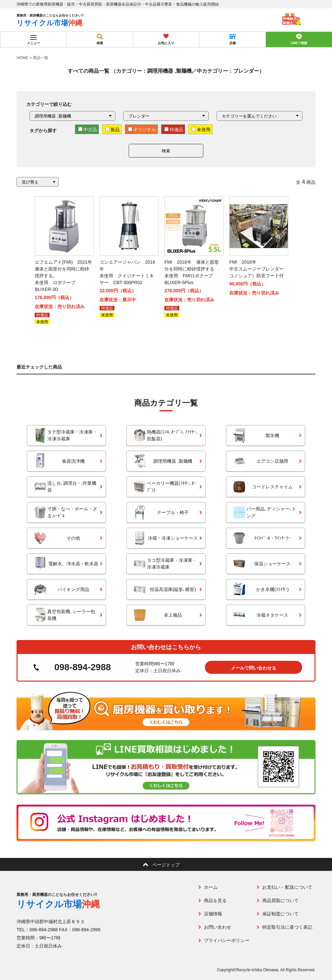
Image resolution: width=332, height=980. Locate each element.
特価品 (174, 130)
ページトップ (166, 865)
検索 (166, 151)
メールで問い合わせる (254, 668)
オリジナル (142, 130)
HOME (22, 58)
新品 (113, 130)
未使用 (201, 130)
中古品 (88, 130)
